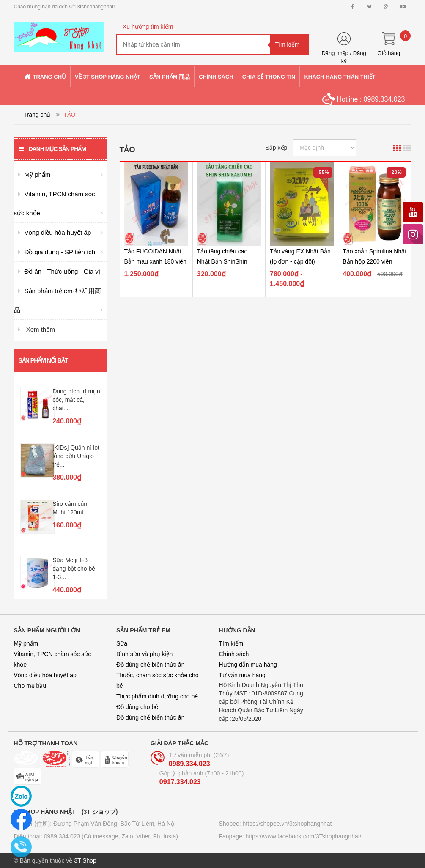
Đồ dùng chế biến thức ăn (150, 665)
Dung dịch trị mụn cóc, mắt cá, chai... (76, 400)
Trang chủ (37, 115)
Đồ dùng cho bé (137, 707)
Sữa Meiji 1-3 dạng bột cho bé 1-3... (74, 569)
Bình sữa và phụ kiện (144, 654)
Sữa (122, 643)
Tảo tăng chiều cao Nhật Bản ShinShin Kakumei (222, 261)
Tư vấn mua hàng (242, 675)
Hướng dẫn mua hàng (248, 665)
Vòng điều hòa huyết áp (45, 675)
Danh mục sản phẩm (52, 149)
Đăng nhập (335, 53)
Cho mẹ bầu (30, 686)
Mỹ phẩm (26, 643)
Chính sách (234, 654)
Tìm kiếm (231, 643)
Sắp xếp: (277, 148)
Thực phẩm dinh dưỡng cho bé (157, 696)
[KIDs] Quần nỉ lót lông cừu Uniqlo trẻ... (76, 456)
